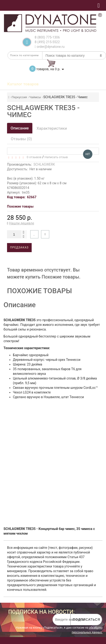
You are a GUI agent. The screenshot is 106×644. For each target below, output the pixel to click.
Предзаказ (19, 247)
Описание (20, 128)
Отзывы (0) (21, 139)
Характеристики (52, 128)
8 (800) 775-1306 (47, 37)
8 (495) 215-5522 (47, 42)
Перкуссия (19, 97)
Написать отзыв (56, 157)
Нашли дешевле (22, 223)
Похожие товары (20, 206)
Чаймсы (35, 97)
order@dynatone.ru (50, 47)
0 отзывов (33, 157)
